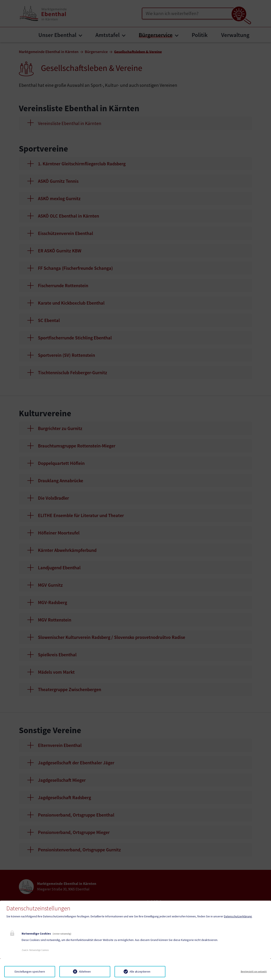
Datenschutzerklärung (238, 916)
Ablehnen (85, 972)
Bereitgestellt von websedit (254, 972)
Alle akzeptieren (140, 972)
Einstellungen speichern (30, 972)
